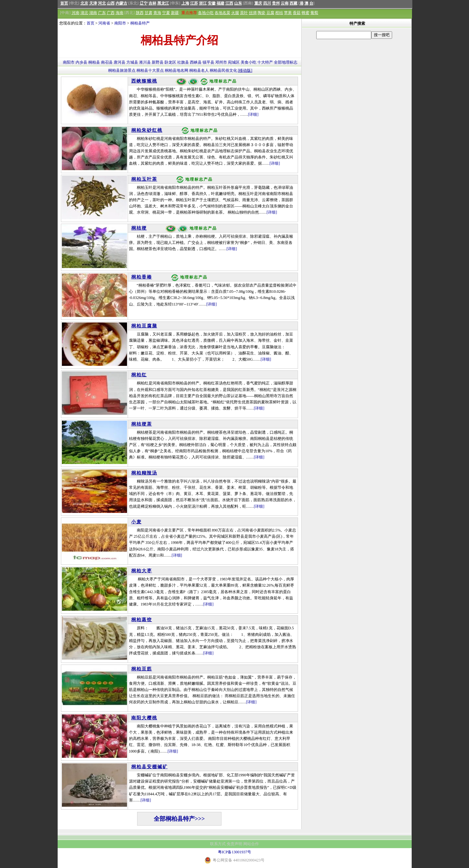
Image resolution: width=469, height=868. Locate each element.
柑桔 (279, 13)
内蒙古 (121, 3)
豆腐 (270, 13)
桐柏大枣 (142, 571)
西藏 (293, 3)
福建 (220, 3)
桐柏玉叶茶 (144, 179)
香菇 (297, 13)
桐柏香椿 (142, 277)
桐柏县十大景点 (150, 70)
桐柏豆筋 (142, 669)
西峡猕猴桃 (144, 81)
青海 (157, 13)
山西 (111, 3)
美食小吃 (249, 62)
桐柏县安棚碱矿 (149, 767)
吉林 (152, 3)
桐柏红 (139, 375)
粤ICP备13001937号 (235, 852)
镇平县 (208, 62)
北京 (84, 3)
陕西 (140, 13)
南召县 (107, 62)
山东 (238, 3)
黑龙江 (163, 3)
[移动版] (245, 70)
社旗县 (183, 62)
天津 (93, 3)
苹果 (288, 13)
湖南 (93, 13)
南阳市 (120, 23)
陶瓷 (262, 13)
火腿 (235, 13)
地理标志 (290, 62)
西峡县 (196, 62)
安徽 (212, 3)
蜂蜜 (306, 13)
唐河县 (120, 62)
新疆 (175, 13)
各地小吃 (206, 13)
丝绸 (253, 13)
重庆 (258, 3)
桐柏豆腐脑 (144, 326)
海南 (120, 13)
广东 (102, 13)
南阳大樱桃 (144, 718)
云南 (285, 3)
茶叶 (244, 13)
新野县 (158, 62)
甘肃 (149, 13)
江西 (229, 3)
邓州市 (221, 62)
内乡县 (81, 62)
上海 (185, 3)
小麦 (136, 522)
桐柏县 (94, 62)
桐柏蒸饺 (142, 620)
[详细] (253, 114)
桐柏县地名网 (177, 70)
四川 (267, 3)
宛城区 (234, 62)
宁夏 (166, 13)
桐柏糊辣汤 (144, 473)
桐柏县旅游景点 (122, 70)
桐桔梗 (139, 228)
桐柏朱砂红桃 (147, 130)
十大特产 (265, 62)
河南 (76, 13)
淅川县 (145, 62)
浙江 (203, 3)
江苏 (194, 3)
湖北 (84, 13)
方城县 (132, 62)
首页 (64, 3)
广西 (111, 13)
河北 (102, 3)
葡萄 (314, 13)
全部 (278, 62)
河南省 (104, 23)
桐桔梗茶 (142, 424)
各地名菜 (222, 13)
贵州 (276, 3)
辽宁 (144, 3)
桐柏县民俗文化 (223, 70)
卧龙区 (170, 62)
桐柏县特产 (140, 23)
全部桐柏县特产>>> (179, 819)
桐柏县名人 (199, 70)
